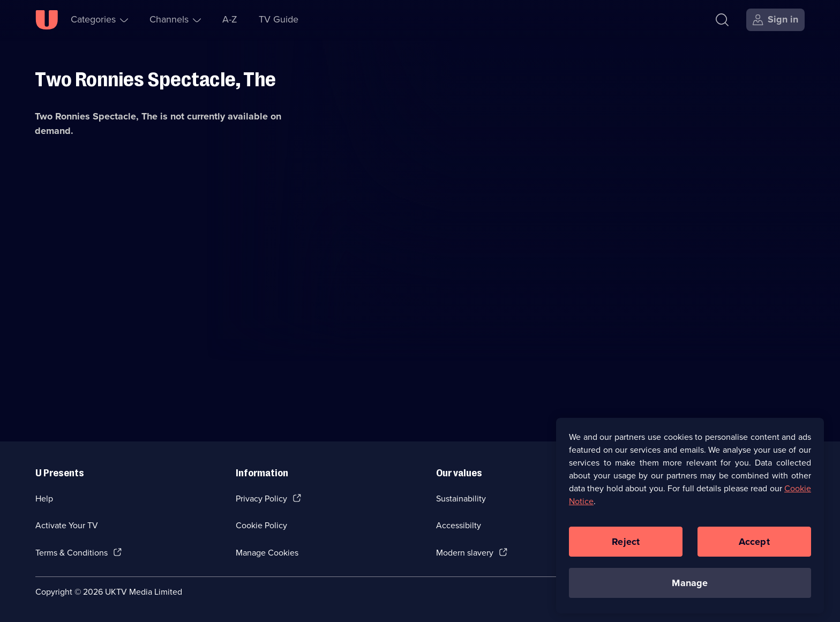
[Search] (725, 20)
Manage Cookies (267, 553)
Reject (626, 543)
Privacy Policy (261, 499)
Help (44, 499)
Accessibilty (459, 525)
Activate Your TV (67, 525)
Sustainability (461, 499)
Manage (690, 584)
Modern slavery (465, 553)
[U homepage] (47, 20)
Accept (754, 543)
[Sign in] (775, 20)
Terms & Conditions (72, 553)
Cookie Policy (261, 525)
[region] (690, 518)
